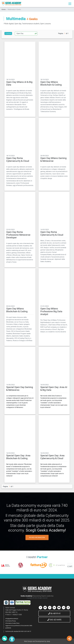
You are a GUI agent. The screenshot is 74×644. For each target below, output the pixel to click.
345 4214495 (54, 620)
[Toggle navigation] (70, 4)
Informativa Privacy (11, 621)
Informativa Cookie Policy (12, 623)
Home (4, 9)
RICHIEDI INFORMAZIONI (37, 537)
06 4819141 (54, 613)
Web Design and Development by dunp (37, 641)
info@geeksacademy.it (12, 619)
